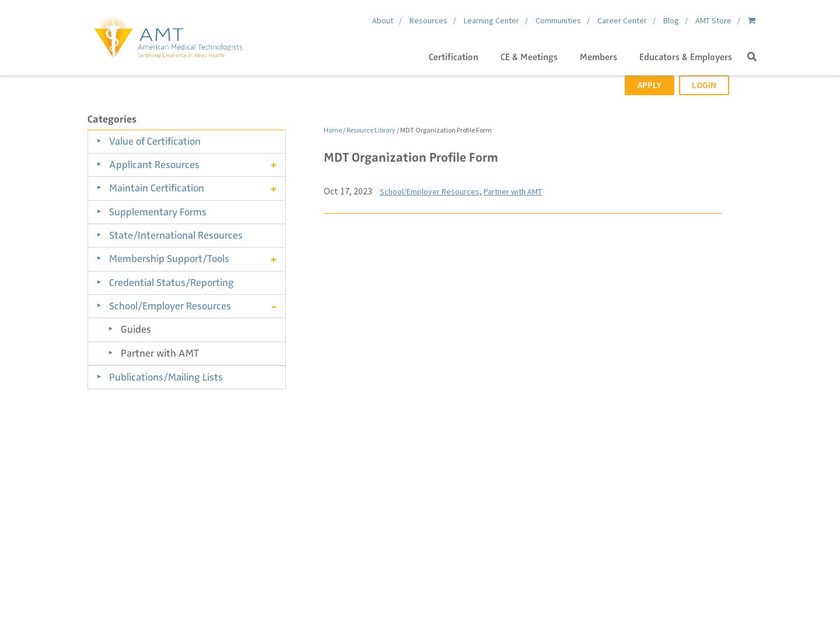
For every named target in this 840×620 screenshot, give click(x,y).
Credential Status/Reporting (171, 283)
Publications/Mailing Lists (166, 377)
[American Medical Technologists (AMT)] (168, 35)
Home (333, 130)
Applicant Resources (154, 165)
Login (704, 85)
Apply (650, 85)
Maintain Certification (157, 188)
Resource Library (371, 130)
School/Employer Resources (170, 306)
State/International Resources (176, 235)
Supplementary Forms (158, 212)
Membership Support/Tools (169, 259)
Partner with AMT (160, 353)
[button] (752, 57)
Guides (136, 329)
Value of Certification (155, 141)
